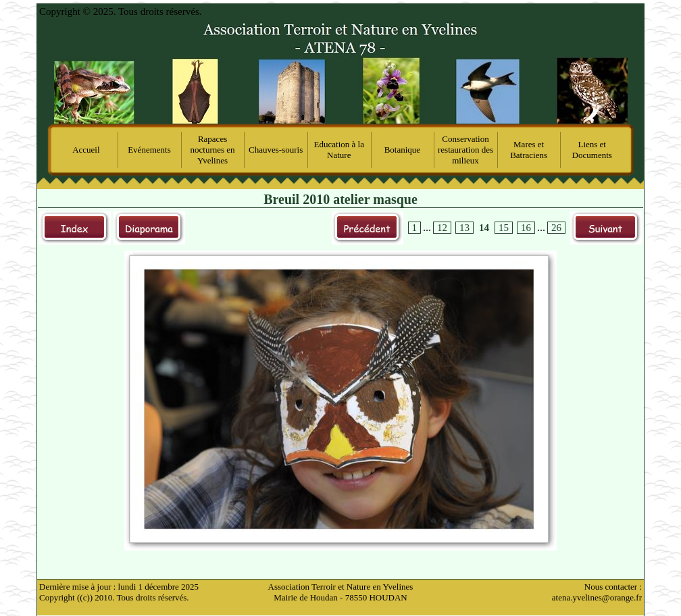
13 (464, 228)
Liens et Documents (592, 150)
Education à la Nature (339, 150)
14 (484, 228)
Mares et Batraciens (529, 150)
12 (442, 228)
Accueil (86, 150)
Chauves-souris (276, 150)
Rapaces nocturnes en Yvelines (213, 150)
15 (504, 228)
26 (556, 228)
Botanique (402, 150)
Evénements (149, 150)
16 (526, 228)
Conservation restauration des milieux (465, 150)
